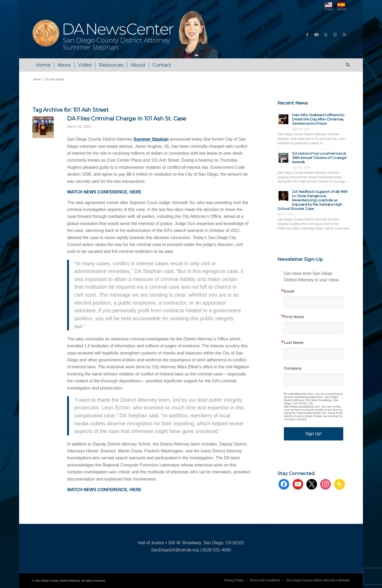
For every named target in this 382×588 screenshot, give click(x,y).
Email (289, 291)
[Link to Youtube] (316, 34)
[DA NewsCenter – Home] (126, 34)
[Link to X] (326, 34)
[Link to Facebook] (307, 34)
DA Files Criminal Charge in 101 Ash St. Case (127, 118)
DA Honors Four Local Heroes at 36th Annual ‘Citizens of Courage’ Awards (320, 158)
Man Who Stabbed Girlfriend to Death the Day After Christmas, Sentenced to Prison (318, 119)
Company (293, 368)
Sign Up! (313, 434)
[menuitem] (43, 65)
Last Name (294, 343)
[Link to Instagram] (335, 34)
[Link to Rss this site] (344, 34)
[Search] (346, 65)
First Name (294, 317)
